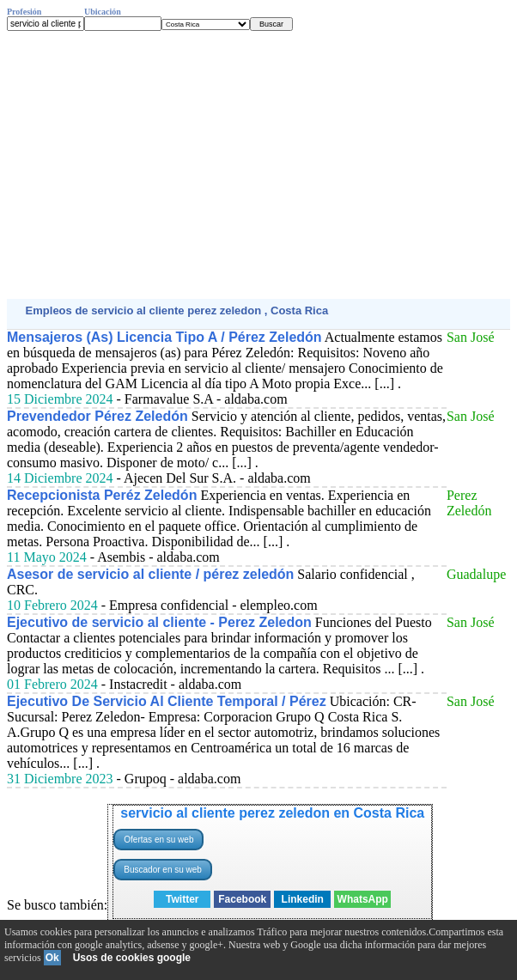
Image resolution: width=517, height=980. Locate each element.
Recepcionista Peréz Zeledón (102, 495)
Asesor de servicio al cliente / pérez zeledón (150, 574)
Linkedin (303, 899)
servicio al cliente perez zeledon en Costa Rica (272, 813)
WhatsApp (363, 899)
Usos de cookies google (132, 958)
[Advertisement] (258, 165)
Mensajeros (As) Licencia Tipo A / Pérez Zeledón (164, 337)
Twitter (182, 899)
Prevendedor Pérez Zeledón (97, 416)
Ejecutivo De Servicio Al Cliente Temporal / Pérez (167, 701)
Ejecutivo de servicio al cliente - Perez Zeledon (159, 622)
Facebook (242, 899)
